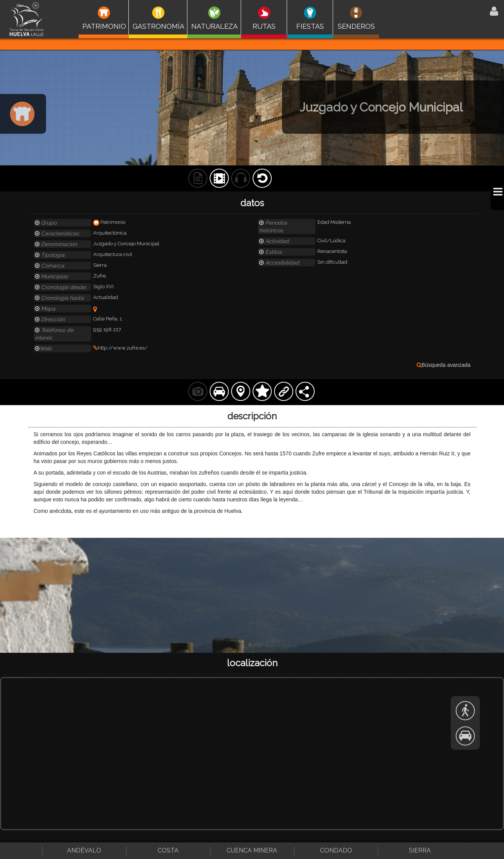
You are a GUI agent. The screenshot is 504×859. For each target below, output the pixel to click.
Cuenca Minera (252, 850)
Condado (336, 850)
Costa (168, 850)
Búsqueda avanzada (444, 365)
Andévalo (84, 850)
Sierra (420, 850)
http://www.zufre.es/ (120, 348)
